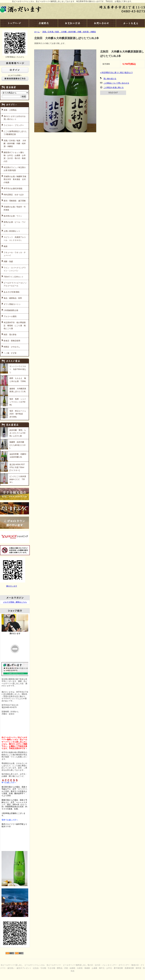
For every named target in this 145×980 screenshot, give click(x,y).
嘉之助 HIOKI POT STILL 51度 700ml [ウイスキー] (17, 467)
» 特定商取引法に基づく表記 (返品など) (116, 73)
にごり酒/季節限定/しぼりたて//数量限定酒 (15, 133)
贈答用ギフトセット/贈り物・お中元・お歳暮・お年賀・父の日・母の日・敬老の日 (15, 157)
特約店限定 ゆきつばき (14, 195)
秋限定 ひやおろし (12, 347)
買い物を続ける (110, 79)
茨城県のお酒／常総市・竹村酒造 (15, 208)
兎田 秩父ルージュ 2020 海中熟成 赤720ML (18, 414)
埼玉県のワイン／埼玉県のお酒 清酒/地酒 (15, 169)
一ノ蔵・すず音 (10, 353)
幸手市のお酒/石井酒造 (13, 189)
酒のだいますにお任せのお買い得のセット (15, 118)
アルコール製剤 (10, 316)
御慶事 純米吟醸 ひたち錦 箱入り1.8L (17, 445)
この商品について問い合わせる (116, 83)
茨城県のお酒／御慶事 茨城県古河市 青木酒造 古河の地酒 (15, 179)
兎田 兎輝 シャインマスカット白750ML (18, 402)
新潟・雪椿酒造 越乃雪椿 (15, 201)
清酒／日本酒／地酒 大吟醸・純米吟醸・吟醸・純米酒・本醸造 (15, 143)
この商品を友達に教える (114, 87)
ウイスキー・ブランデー (14, 125)
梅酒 (5, 246)
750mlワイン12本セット (14, 277)
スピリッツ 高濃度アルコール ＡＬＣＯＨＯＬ (15, 239)
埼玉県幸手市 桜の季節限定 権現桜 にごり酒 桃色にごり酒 (15, 325)
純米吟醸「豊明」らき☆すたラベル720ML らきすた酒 (18, 433)
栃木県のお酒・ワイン (13, 216)
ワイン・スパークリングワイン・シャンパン (15, 269)
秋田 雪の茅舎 (10, 335)
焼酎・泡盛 (8, 261)
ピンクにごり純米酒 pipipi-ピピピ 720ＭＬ (18, 479)
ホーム (37, 32)
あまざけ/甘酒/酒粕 (12, 292)
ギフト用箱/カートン (12, 304)
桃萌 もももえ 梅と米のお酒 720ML (18, 380)
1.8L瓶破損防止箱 (11, 310)
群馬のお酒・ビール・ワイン (15, 224)
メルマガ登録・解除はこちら (15, 602)
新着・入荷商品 (10, 110)
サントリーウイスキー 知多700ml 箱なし (18, 369)
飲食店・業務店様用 (12, 341)
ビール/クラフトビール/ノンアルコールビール (15, 284)
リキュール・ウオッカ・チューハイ (15, 254)
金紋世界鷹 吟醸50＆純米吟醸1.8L (18, 456)
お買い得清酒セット (12, 231)
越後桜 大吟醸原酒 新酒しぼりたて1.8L (18, 390)
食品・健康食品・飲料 (13, 298)
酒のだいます (12, 586)
